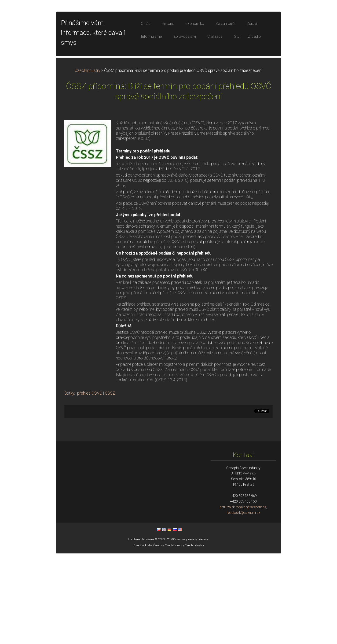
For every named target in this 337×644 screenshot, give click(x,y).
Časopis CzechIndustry (169, 636)
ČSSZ (110, 484)
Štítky (69, 484)
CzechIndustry (87, 161)
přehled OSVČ (90, 484)
